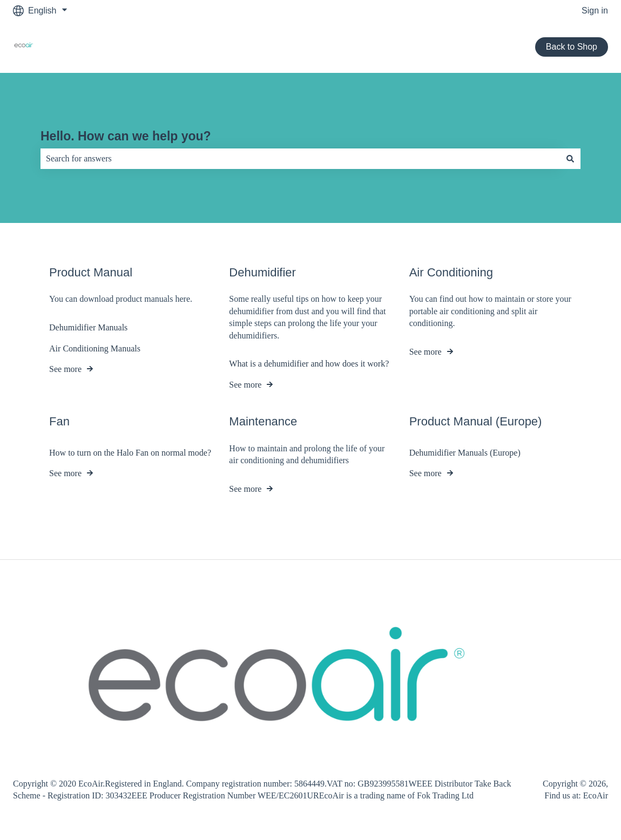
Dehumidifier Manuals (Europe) (465, 453)
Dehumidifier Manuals (88, 327)
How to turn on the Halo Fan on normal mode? (130, 453)
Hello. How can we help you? (126, 136)
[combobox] (300, 159)
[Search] (570, 159)
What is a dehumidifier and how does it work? (309, 364)
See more (65, 369)
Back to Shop (572, 47)
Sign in (595, 11)
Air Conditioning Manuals (95, 348)
